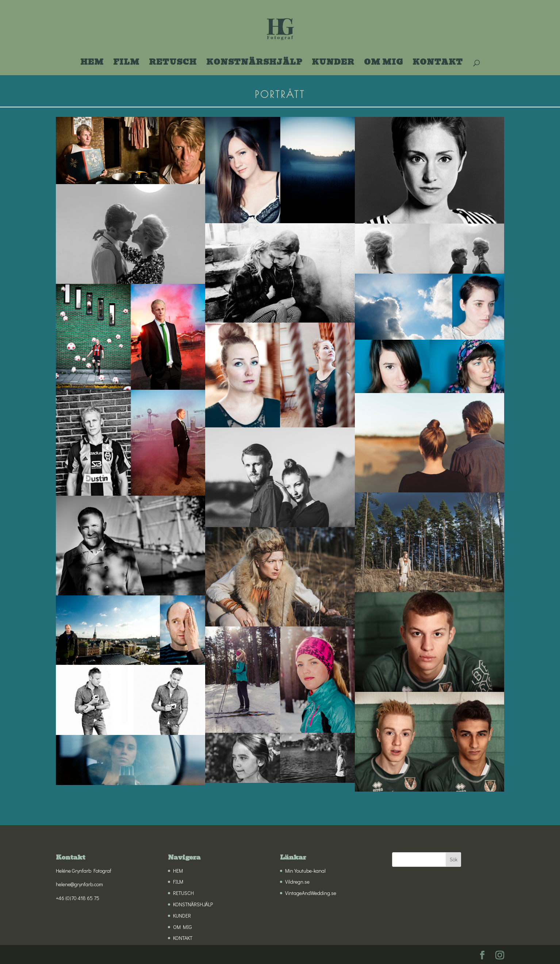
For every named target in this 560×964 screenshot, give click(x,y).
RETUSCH (173, 64)
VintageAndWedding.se (311, 893)
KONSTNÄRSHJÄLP (254, 64)
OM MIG (383, 64)
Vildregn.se (297, 882)
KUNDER (333, 64)
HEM (92, 64)
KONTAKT (438, 64)
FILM (126, 64)
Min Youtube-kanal (305, 871)
